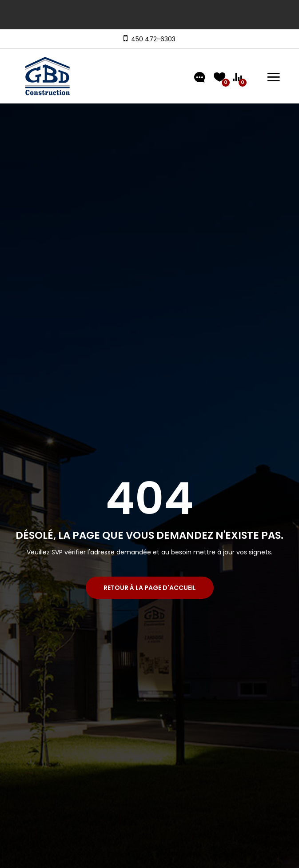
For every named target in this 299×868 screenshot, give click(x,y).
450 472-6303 (151, 39)
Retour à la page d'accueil (150, 588)
